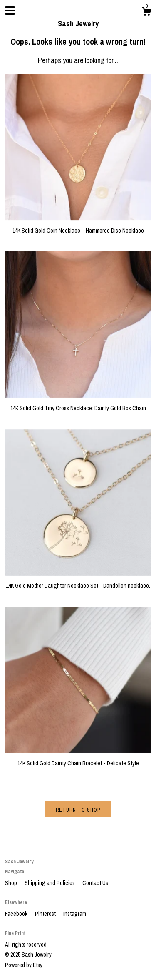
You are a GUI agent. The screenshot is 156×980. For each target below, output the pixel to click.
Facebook (17, 914)
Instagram (75, 914)
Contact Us (95, 883)
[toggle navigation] (10, 10)
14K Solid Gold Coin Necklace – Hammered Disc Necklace (78, 226)
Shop (12, 883)
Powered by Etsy (24, 965)
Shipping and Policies (50, 883)
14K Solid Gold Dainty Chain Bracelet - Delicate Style (78, 759)
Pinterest (46, 914)
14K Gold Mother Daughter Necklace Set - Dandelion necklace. (78, 582)
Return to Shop (78, 810)
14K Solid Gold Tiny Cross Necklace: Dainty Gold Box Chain (78, 404)
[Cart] (146, 13)
